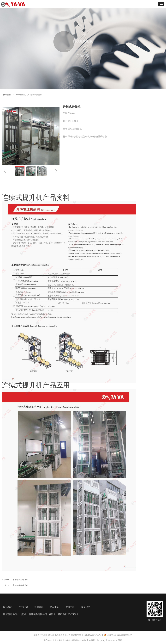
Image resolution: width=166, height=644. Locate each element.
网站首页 (7, 95)
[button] (161, 4)
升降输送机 (21, 95)
